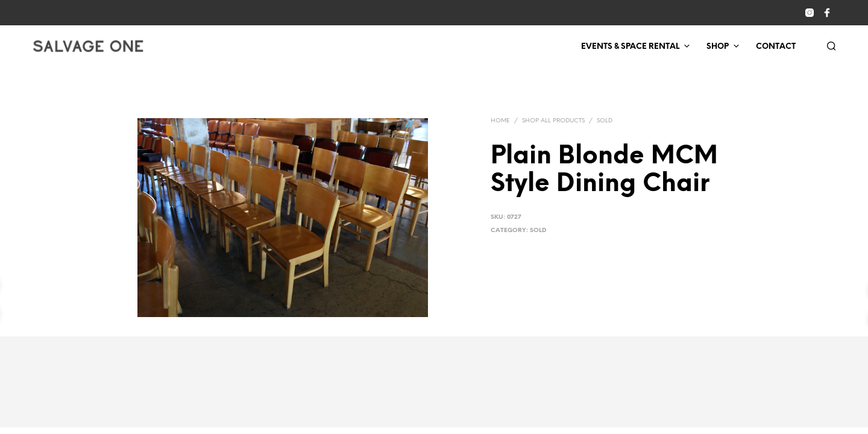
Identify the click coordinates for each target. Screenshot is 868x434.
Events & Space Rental (630, 47)
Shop (718, 47)
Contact (776, 47)
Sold (605, 121)
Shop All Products (553, 121)
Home (500, 121)
